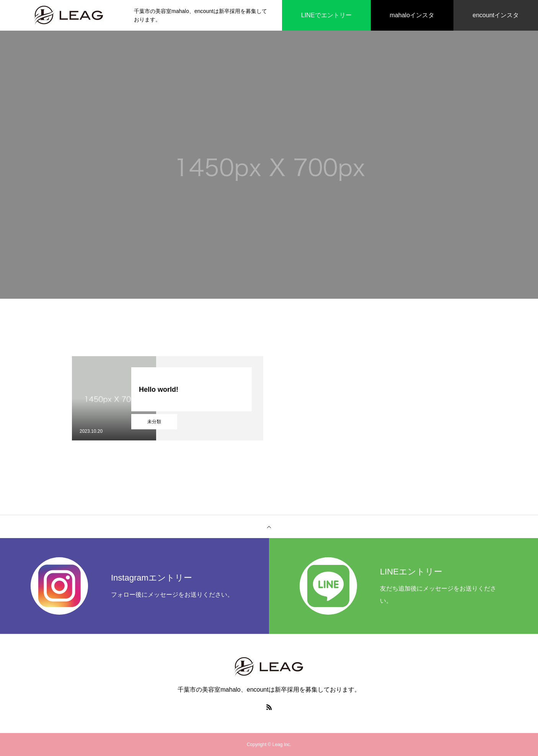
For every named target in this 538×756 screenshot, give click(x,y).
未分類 (154, 422)
